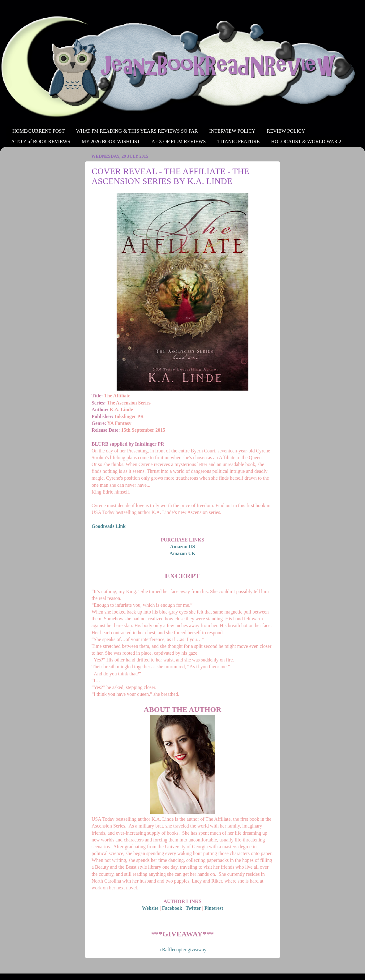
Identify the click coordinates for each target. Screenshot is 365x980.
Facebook (172, 908)
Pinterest (214, 908)
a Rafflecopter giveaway (182, 950)
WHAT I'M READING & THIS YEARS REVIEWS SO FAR (137, 131)
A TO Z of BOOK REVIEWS (41, 141)
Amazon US (182, 547)
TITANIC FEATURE (238, 141)
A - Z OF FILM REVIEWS (179, 141)
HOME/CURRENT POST (39, 131)
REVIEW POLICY (286, 131)
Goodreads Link (109, 526)
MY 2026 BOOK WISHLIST (111, 141)
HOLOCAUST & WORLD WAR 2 (306, 141)
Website (150, 908)
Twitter (193, 908)
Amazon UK (182, 553)
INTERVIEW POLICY (232, 131)
